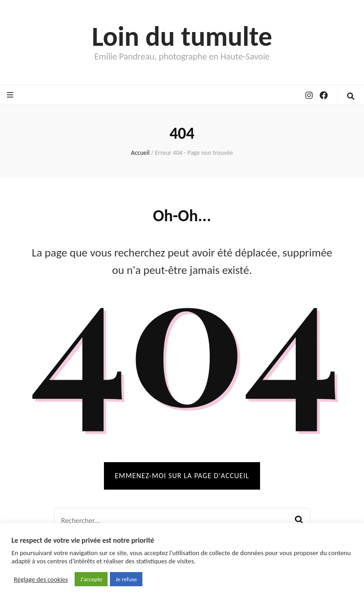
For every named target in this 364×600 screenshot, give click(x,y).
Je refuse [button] (126, 579)
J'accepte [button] (91, 579)
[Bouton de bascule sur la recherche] (351, 96)
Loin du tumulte (182, 36)
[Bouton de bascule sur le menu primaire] (11, 95)
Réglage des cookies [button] (41, 579)
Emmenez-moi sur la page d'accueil (182, 476)
